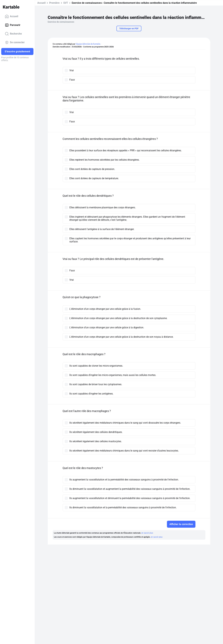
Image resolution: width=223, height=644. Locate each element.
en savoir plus (147, 533)
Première (54, 3)
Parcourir (13, 25)
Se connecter (15, 42)
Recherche (13, 34)
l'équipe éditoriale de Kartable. (88, 44)
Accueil (12, 16)
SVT (66, 3)
